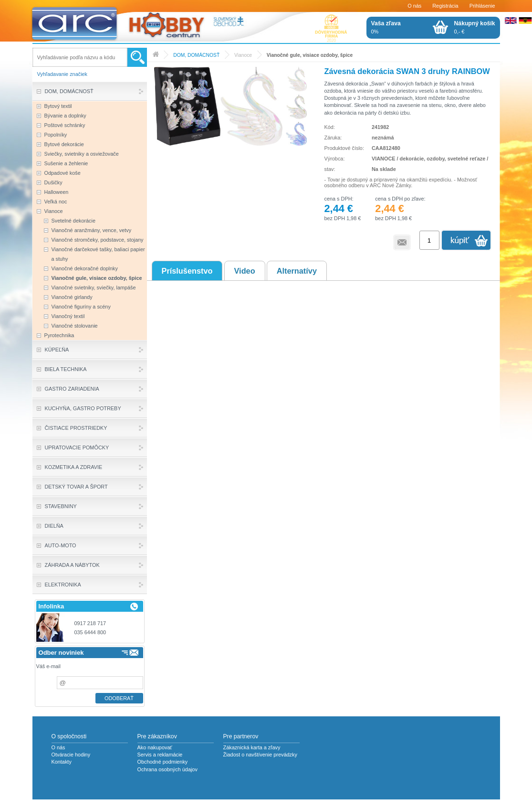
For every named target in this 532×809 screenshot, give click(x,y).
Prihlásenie (482, 6)
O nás (414, 6)
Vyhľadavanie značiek (63, 74)
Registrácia (445, 6)
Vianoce (243, 55)
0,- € (475, 27)
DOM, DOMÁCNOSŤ (196, 55)
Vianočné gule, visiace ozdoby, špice (310, 55)
